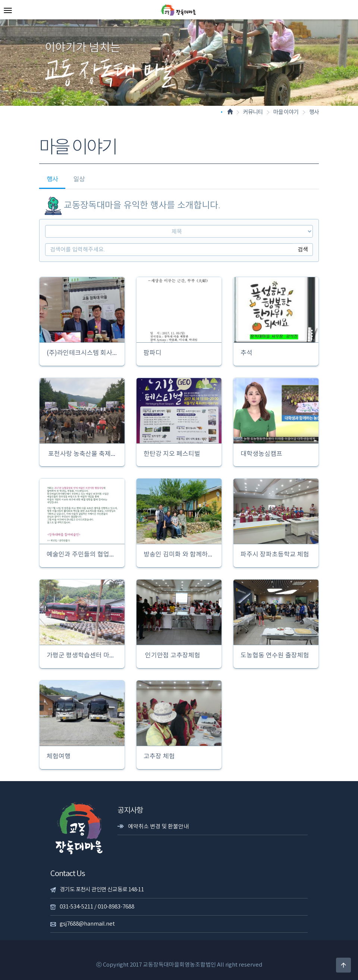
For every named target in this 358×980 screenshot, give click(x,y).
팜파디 (152, 353)
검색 (303, 250)
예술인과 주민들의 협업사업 (82, 555)
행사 (52, 180)
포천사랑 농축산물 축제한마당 (82, 454)
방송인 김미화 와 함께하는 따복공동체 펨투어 (179, 555)
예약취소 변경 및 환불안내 (158, 827)
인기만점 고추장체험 (171, 656)
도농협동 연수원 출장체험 (274, 656)
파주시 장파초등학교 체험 (274, 555)
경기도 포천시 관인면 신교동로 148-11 (102, 890)
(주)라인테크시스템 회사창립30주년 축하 (82, 353)
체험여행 (58, 757)
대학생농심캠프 (261, 454)
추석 (246, 353)
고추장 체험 (158, 757)
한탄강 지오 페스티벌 (171, 454)
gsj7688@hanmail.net (87, 924)
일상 (79, 180)
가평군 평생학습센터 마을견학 (82, 656)
